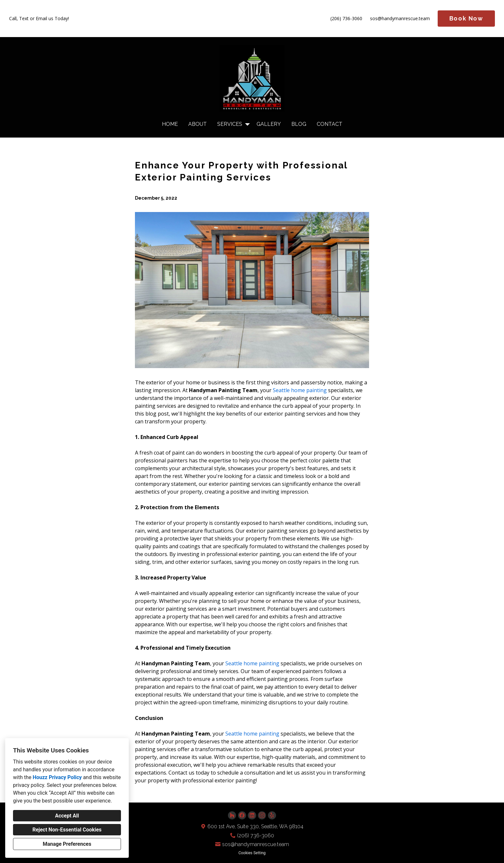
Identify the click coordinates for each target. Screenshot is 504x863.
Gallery (269, 124)
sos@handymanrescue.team (400, 19)
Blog (299, 124)
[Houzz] (232, 815)
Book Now (466, 18)
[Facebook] (242, 815)
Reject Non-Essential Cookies (67, 830)
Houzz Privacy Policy (57, 777)
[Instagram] (262, 815)
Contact (330, 124)
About (198, 124)
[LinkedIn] (252, 815)
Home (170, 124)
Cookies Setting (252, 853)
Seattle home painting (300, 390)
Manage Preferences (67, 844)
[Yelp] (272, 815)
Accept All (67, 816)
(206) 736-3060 (346, 19)
